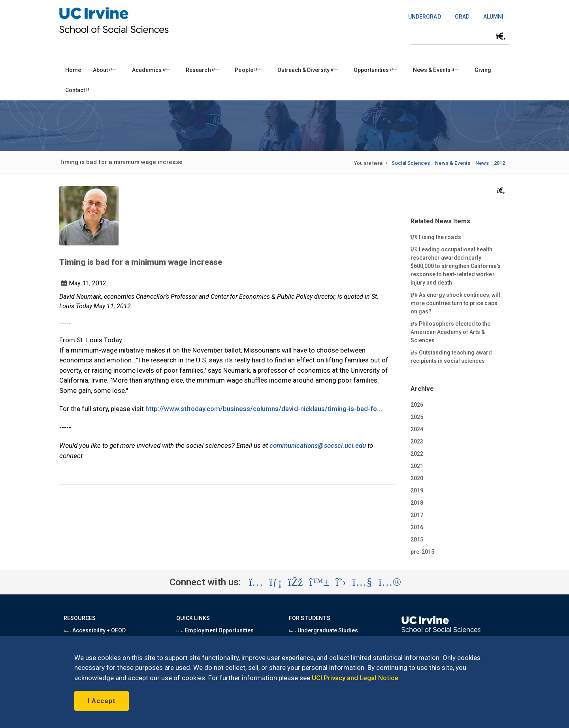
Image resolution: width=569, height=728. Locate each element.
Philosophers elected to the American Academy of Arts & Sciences (450, 332)
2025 (417, 417)
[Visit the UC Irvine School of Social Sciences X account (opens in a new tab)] (341, 582)
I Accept (102, 701)
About (105, 70)
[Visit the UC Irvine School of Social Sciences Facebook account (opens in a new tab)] (295, 582)
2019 (417, 490)
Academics (151, 70)
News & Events (436, 70)
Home (73, 70)
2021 (417, 466)
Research (202, 70)
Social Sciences (411, 163)
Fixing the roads (436, 237)
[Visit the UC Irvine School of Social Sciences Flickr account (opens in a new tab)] (390, 582)
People (248, 70)
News (482, 163)
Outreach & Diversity (308, 70)
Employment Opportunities (215, 630)
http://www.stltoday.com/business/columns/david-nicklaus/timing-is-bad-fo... (264, 409)
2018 (417, 503)
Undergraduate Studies (323, 630)
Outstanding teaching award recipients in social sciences (451, 356)
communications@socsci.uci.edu (318, 445)
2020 (417, 478)
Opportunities (375, 70)
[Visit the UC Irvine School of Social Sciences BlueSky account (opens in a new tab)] (319, 582)
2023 (417, 441)
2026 (417, 405)
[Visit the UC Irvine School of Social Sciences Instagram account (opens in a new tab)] (256, 582)
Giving (483, 70)
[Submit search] (501, 36)
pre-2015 (422, 552)
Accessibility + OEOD (95, 630)
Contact (79, 90)
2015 (417, 539)
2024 (417, 429)
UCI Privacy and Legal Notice (355, 678)
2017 (417, 515)
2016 (417, 527)
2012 (499, 163)
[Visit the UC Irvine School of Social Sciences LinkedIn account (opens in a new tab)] (276, 582)
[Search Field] (460, 36)
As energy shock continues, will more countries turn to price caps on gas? (455, 303)
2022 (417, 454)
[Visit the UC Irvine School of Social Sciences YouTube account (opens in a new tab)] (362, 582)
